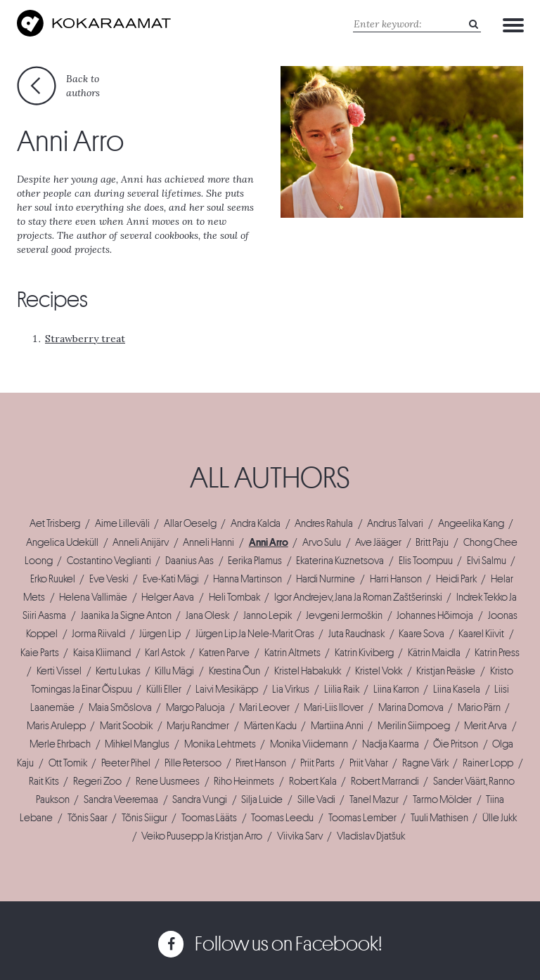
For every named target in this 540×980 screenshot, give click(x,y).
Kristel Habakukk (308, 671)
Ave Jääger (378, 542)
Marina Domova (411, 707)
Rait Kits (44, 781)
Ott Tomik (68, 763)
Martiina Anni (337, 726)
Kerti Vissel (59, 671)
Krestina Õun (234, 671)
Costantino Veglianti (109, 561)
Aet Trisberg (55, 523)
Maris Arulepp (56, 726)
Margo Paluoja (195, 707)
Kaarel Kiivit (481, 634)
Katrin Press (497, 653)
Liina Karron (396, 689)
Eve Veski (109, 579)
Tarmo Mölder (442, 799)
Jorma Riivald (98, 634)
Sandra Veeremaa (121, 799)
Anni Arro (269, 542)
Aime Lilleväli (122, 523)
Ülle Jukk (500, 818)
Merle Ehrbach (60, 744)
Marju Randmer (198, 726)
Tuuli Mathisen (439, 818)
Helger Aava (168, 597)
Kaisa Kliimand (102, 653)
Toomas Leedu (282, 818)
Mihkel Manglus (137, 744)
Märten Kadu (270, 726)
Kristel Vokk (379, 671)
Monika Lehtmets (220, 744)
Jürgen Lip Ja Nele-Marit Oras (255, 634)
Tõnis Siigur (144, 818)
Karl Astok (165, 653)
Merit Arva (486, 726)
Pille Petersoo (193, 763)
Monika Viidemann (309, 744)
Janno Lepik (268, 615)
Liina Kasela (457, 689)
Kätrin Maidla (434, 653)
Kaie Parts (40, 653)
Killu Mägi (174, 671)
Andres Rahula (324, 523)
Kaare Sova (422, 634)
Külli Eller (164, 689)
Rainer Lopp (488, 763)
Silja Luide (262, 799)
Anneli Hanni (208, 542)
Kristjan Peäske (446, 671)
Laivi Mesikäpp (227, 689)
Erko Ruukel (53, 579)
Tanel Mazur (374, 799)
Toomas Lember (362, 818)
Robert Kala (313, 781)
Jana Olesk (207, 615)
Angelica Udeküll (62, 542)
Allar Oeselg (190, 523)
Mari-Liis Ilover (334, 707)
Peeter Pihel (126, 763)
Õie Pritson (456, 744)
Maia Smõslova (120, 707)
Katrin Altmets (292, 653)
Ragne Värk (425, 763)
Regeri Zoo (97, 781)
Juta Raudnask (356, 634)
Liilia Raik (342, 689)
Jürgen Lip (160, 634)
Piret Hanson (261, 763)
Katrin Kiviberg (364, 653)
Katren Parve (224, 653)
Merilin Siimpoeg (414, 726)
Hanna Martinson (247, 579)
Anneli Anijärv (141, 542)
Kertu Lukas (118, 671)
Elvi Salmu (487, 561)
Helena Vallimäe (93, 597)
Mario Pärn (479, 707)
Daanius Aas (189, 561)
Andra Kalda (256, 523)
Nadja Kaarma (391, 744)
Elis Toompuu (426, 561)
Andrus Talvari (395, 523)
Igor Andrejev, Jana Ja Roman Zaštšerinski (358, 597)
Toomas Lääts (209, 818)
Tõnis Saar (88, 818)
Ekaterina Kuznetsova (340, 561)
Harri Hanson (396, 579)
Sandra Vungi (200, 799)
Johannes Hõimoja (435, 615)
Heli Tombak (234, 597)
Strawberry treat (85, 339)
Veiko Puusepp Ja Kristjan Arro (202, 836)
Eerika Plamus (255, 561)
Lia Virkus (291, 689)
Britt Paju (432, 542)
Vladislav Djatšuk (371, 836)
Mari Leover (264, 707)
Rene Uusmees (168, 781)
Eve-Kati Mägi (171, 579)
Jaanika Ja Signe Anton (126, 615)
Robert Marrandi (385, 781)
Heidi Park (456, 579)
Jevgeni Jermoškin (344, 615)
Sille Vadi (316, 799)
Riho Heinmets (244, 781)
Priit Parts (317, 763)
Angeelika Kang (471, 523)
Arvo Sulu (322, 542)
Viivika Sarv (300, 836)
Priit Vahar (369, 763)
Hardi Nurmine (326, 579)
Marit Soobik (126, 726)
